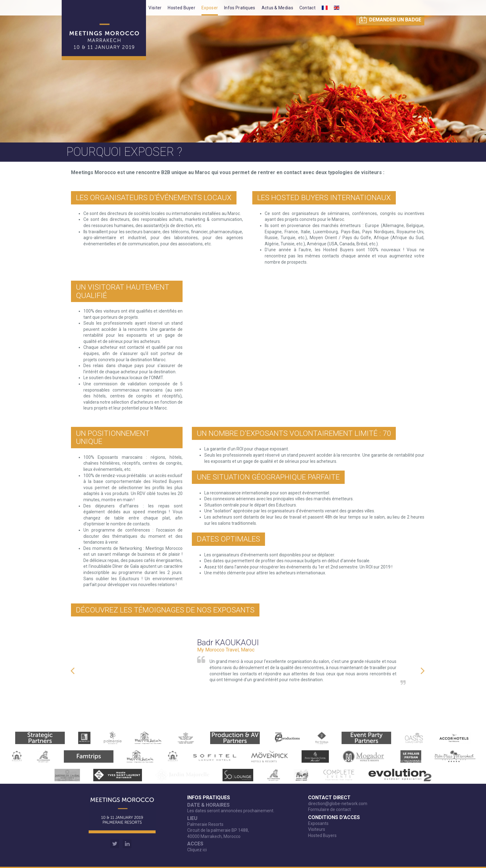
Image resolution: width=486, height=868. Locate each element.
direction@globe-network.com (338, 804)
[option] (248, 668)
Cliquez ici (197, 850)
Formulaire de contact (329, 809)
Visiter (155, 8)
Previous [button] (73, 668)
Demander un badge (390, 20)
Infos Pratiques (240, 8)
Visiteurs (317, 829)
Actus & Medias (277, 8)
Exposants (318, 823)
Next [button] (423, 668)
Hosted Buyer (181, 8)
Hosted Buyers (322, 835)
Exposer (210, 8)
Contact (307, 8)
